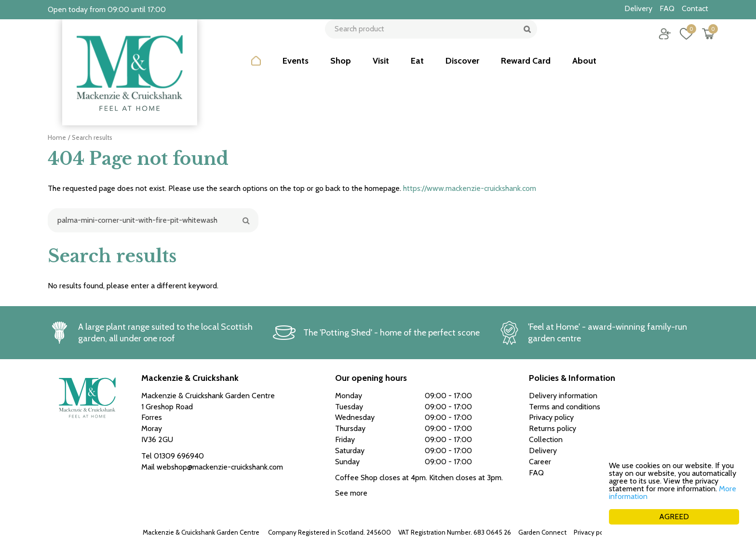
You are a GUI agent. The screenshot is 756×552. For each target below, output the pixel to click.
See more (351, 493)
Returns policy (553, 428)
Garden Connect (542, 532)
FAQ (536, 473)
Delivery (543, 451)
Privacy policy (594, 532)
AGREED (674, 517)
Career (540, 462)
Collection (546, 439)
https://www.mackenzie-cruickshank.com (470, 188)
